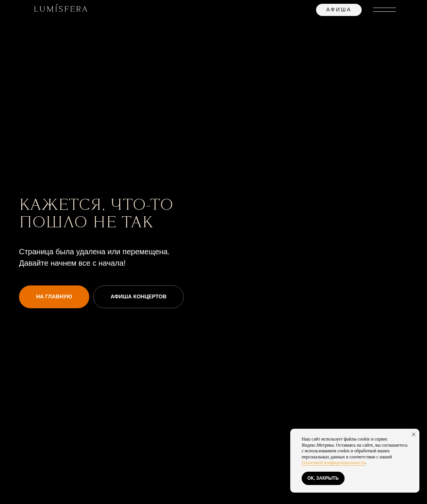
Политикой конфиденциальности (334, 463)
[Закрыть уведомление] (414, 434)
